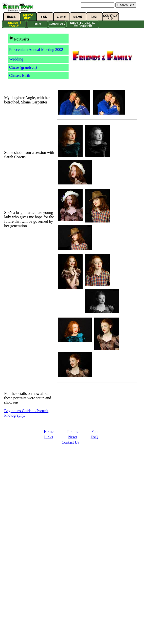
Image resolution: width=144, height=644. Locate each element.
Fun (95, 432)
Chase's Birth (20, 75)
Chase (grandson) (23, 67)
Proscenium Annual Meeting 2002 (36, 50)
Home (49, 432)
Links (49, 437)
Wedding (16, 59)
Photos (73, 432)
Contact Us (71, 442)
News (72, 437)
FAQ (95, 437)
